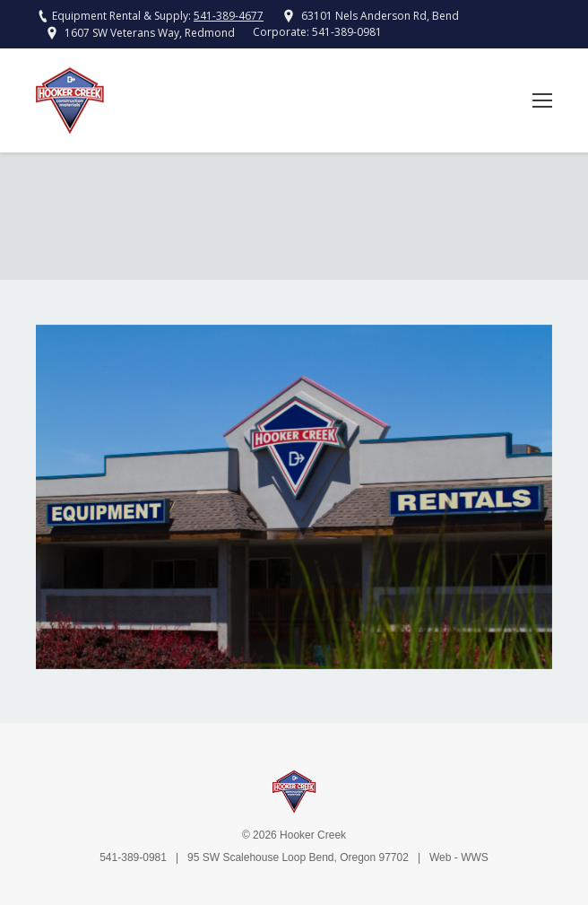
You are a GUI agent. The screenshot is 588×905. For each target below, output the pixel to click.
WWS (475, 857)
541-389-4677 (229, 16)
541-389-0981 (347, 32)
